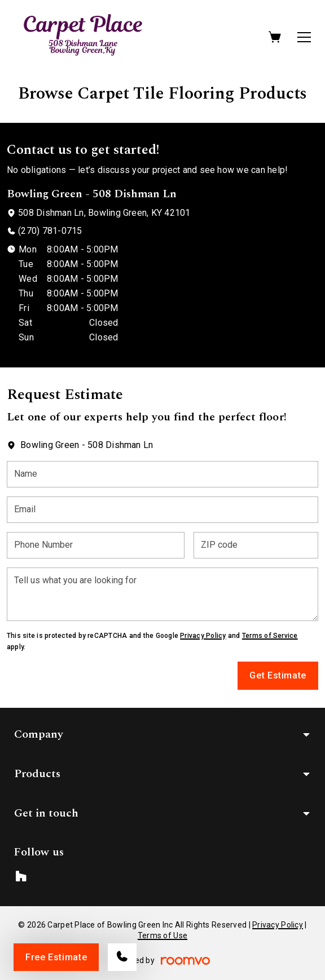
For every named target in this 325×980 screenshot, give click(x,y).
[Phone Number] (96, 545)
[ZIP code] (256, 545)
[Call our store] (122, 957)
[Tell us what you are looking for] (162, 594)
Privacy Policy (203, 636)
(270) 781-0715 (50, 231)
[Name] (162, 474)
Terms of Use (162, 935)
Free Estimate (56, 957)
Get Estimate (278, 675)
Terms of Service (270, 636)
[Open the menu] (304, 37)
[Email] (162, 510)
